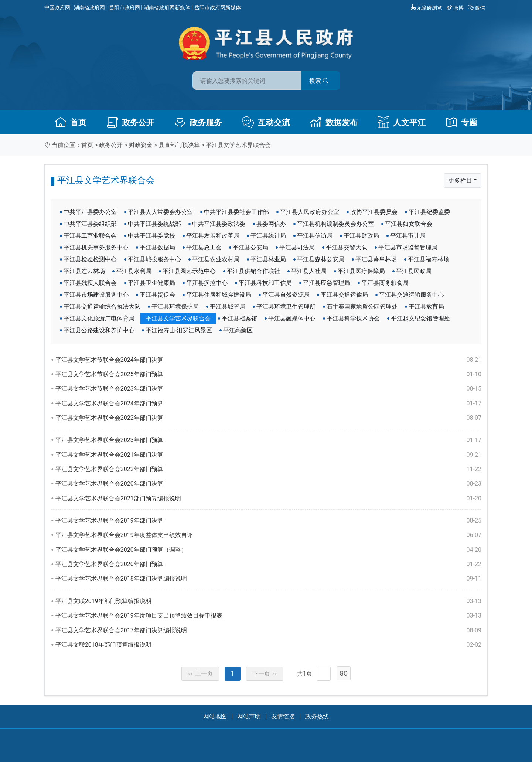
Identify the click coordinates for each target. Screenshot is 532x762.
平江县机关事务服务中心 (96, 247)
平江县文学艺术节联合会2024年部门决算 (268, 360)
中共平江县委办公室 (90, 212)
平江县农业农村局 (216, 259)
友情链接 (283, 716)
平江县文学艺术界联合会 (238, 145)
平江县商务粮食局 (385, 283)
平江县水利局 (134, 271)
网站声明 (249, 716)
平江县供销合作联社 (253, 271)
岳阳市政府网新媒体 (218, 7)
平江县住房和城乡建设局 (219, 295)
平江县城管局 (228, 307)
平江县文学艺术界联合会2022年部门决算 (268, 418)
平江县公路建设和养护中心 (99, 330)
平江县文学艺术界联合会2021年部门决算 (268, 455)
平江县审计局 (408, 236)
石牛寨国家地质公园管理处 (362, 307)
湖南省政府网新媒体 (167, 7)
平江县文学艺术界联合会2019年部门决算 (268, 521)
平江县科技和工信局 (265, 283)
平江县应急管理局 (327, 283)
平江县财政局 (361, 236)
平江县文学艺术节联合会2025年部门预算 (268, 374)
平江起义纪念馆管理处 (420, 318)
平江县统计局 (268, 236)
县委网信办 (271, 224)
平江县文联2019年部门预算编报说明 (268, 601)
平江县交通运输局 (344, 295)
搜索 (319, 81)
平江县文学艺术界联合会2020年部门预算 (268, 564)
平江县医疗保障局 (361, 271)
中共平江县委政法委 (219, 224)
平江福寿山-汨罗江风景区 (179, 330)
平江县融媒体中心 (292, 318)
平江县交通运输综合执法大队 (102, 307)
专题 (461, 122)
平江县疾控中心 (207, 283)
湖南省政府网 (89, 7)
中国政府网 (57, 7)
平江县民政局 (414, 271)
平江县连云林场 (84, 271)
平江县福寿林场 (429, 259)
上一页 (200, 673)
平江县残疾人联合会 (90, 283)
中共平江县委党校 (151, 236)
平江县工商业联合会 (90, 236)
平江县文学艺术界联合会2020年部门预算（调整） (268, 550)
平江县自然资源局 (286, 295)
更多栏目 (460, 181)
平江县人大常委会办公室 (160, 212)
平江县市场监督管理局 (408, 247)
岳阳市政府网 (125, 7)
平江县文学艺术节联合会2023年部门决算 (268, 389)
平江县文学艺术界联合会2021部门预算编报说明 (268, 499)
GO (344, 673)
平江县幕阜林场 (376, 259)
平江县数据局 (157, 247)
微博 (456, 8)
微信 (477, 8)
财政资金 (141, 145)
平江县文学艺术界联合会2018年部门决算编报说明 (268, 579)
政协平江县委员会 (374, 212)
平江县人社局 (309, 271)
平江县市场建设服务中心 (96, 295)
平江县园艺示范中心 (189, 271)
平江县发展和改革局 (213, 236)
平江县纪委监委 (429, 212)
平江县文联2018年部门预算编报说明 (268, 645)
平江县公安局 (250, 247)
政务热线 (317, 716)
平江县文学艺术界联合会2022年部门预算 (268, 469)
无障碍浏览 (426, 8)
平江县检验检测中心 (90, 259)
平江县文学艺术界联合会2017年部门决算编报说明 (268, 630)
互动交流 (266, 122)
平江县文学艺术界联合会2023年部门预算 (268, 440)
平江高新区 (238, 330)
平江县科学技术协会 (353, 318)
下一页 (265, 673)
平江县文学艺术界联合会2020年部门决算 (268, 484)
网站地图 (215, 716)
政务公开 (130, 122)
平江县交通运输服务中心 (412, 295)
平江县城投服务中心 (154, 259)
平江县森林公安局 (321, 259)
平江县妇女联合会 (409, 224)
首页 (71, 122)
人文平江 (402, 122)
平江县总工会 (204, 247)
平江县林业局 (268, 259)
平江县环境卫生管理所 (286, 307)
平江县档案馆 (239, 318)
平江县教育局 (426, 307)
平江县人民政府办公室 (310, 212)
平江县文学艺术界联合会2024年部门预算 (268, 404)
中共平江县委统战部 (154, 224)
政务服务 (198, 122)
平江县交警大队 (347, 247)
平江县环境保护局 (175, 307)
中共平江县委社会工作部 (236, 212)
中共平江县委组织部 (90, 224)
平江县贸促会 (157, 295)
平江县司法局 (297, 247)
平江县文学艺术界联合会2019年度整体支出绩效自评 (268, 535)
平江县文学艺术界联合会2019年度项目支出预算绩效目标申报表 (268, 616)
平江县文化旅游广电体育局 (99, 318)
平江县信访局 (315, 236)
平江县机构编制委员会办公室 (335, 224)
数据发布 (334, 122)
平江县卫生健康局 (151, 283)
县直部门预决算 (179, 145)
